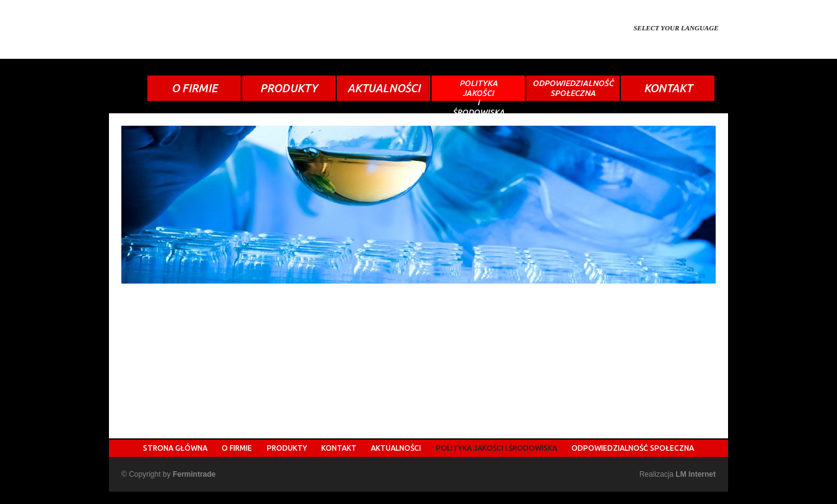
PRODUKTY (289, 88)
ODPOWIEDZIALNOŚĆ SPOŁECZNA (633, 448)
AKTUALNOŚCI (384, 88)
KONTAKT (668, 88)
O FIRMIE (194, 88)
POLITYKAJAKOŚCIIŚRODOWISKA (479, 90)
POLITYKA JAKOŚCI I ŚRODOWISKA (497, 448)
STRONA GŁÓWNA (175, 448)
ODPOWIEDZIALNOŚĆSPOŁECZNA (573, 88)
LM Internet (696, 474)
